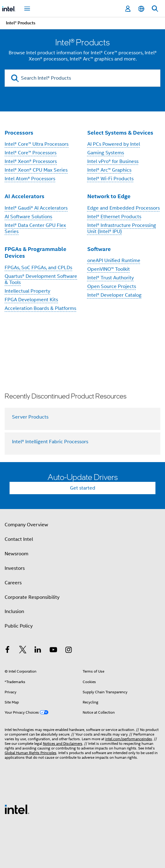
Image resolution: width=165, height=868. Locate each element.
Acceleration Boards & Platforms (40, 308)
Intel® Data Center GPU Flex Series (35, 228)
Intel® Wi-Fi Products (110, 179)
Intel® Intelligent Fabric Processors (50, 442)
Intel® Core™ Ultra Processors (37, 144)
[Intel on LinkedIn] (38, 651)
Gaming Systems (106, 153)
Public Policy (19, 626)
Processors (19, 133)
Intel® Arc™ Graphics (109, 170)
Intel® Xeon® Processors (31, 161)
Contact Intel (19, 539)
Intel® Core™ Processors (31, 153)
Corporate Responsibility (32, 597)
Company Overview (26, 525)
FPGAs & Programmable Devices (35, 252)
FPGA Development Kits (31, 300)
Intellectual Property (27, 291)
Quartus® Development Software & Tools (41, 279)
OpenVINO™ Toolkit (109, 269)
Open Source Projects (112, 286)
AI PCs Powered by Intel (114, 144)
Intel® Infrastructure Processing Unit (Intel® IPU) (122, 228)
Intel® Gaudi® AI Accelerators (36, 208)
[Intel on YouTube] (53, 651)
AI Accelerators (25, 196)
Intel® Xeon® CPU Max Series (36, 170)
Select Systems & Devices (120, 133)
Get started (83, 488)
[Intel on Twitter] (23, 651)
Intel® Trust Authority (111, 278)
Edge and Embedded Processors (124, 208)
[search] (15, 78)
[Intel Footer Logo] (17, 809)
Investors (15, 568)
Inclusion (14, 611)
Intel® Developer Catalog (114, 295)
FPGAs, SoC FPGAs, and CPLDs (38, 268)
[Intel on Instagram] (68, 651)
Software (99, 249)
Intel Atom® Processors (30, 179)
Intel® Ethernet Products (114, 217)
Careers (13, 583)
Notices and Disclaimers (63, 743)
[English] (141, 9)
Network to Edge (109, 196)
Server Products (30, 417)
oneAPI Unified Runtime (114, 261)
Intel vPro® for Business (113, 161)
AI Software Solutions (28, 217)
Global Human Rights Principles (31, 753)
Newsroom (16, 554)
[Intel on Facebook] (7, 651)
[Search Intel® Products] (82, 78)
